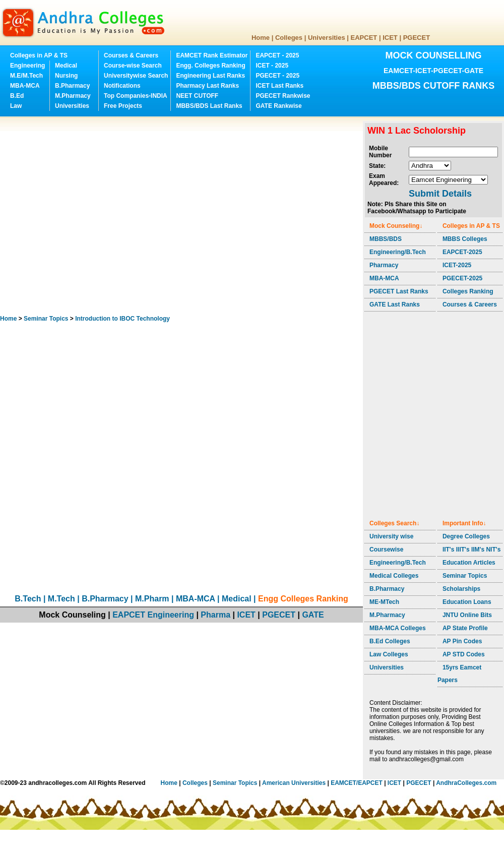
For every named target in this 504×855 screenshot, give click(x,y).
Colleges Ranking (468, 291)
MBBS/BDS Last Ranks (209, 106)
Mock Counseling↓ (396, 226)
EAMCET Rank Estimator (212, 55)
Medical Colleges (394, 576)
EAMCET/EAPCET (357, 783)
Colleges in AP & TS (39, 55)
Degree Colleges (466, 536)
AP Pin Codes (462, 641)
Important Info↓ (464, 523)
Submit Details (440, 194)
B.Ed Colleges (390, 641)
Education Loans (467, 602)
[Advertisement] (94, 216)
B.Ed (17, 96)
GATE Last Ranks (395, 304)
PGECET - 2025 (277, 76)
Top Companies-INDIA (136, 96)
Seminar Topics (46, 319)
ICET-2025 (457, 265)
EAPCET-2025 (462, 252)
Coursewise (386, 549)
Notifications (122, 86)
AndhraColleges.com (466, 783)
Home (261, 38)
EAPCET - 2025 (277, 55)
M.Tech (61, 599)
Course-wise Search (133, 66)
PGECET (417, 38)
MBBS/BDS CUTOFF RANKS (434, 86)
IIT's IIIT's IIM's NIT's (471, 549)
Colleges (289, 38)
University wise (391, 536)
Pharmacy (384, 265)
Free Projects (123, 106)
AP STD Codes (464, 654)
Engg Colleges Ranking (303, 599)
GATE (313, 615)
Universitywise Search (136, 76)
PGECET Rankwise (283, 96)
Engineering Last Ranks (210, 76)
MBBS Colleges (465, 239)
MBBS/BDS (386, 239)
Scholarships (461, 589)
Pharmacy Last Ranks (207, 86)
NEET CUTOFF (197, 96)
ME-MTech (384, 602)
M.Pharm (152, 599)
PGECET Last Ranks (399, 291)
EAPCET (364, 38)
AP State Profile (465, 628)
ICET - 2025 (272, 66)
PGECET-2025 (462, 278)
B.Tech (28, 599)
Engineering (27, 66)
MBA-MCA (25, 86)
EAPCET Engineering (153, 615)
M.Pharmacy (73, 96)
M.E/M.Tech (26, 76)
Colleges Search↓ (394, 523)
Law (16, 106)
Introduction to (122, 319)
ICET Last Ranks (279, 86)
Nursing (66, 76)
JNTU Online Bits (467, 615)
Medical (66, 66)
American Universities (294, 783)
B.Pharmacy (72, 86)
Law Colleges (389, 654)
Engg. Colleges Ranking (210, 66)
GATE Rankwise (278, 106)
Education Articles (469, 563)
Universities (327, 38)
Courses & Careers (131, 55)
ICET (390, 38)
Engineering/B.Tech (398, 252)
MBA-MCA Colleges (398, 628)
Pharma (215, 615)
